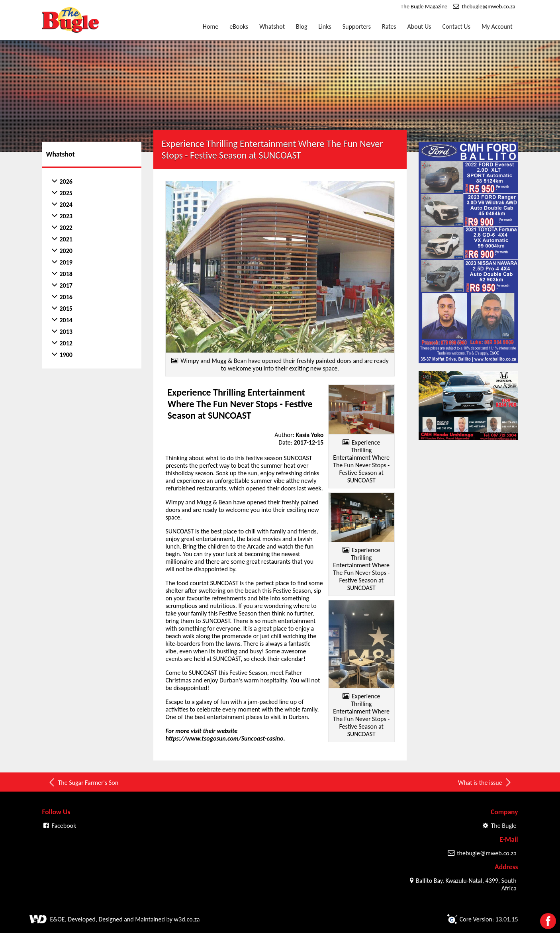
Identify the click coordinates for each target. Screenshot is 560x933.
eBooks (239, 26)
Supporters (357, 26)
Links (325, 26)
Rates (389, 26)
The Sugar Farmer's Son (83, 782)
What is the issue (485, 782)
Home (210, 26)
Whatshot (272, 26)
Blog (302, 26)
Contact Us (456, 26)
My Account (497, 26)
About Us (419, 26)
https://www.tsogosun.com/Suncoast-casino (224, 738)
